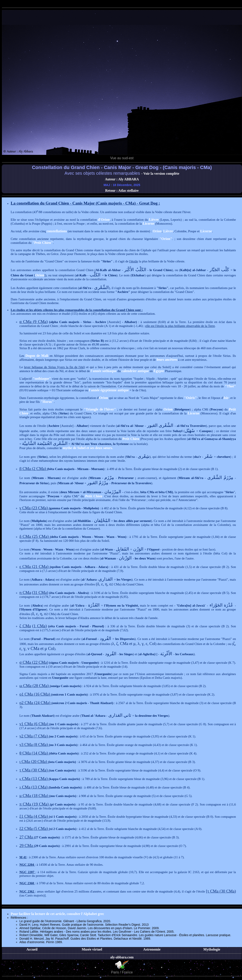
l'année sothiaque (104, 371)
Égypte (159, 371)
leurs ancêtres (167, 360)
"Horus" (47, 402)
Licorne (148, 223)
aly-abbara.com (122, 957)
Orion (157, 231)
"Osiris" (190, 398)
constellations (57, 231)
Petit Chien (131, 439)
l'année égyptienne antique (109, 390)
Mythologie (212, 949)
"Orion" (166, 239)
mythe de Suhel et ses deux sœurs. (88, 448)
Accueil (32, 949)
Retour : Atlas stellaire (122, 191)
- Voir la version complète (160, 174)
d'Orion (104, 220)
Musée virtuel (92, 949)
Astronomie (152, 949)
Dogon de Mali (37, 356)
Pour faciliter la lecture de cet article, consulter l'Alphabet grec (57, 914)
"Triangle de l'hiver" (100, 409)
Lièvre (154, 220)
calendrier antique (135, 371)
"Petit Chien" (43, 243)
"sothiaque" (42, 379)
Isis (226, 398)
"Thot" (230, 386)
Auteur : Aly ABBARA (122, 179)
